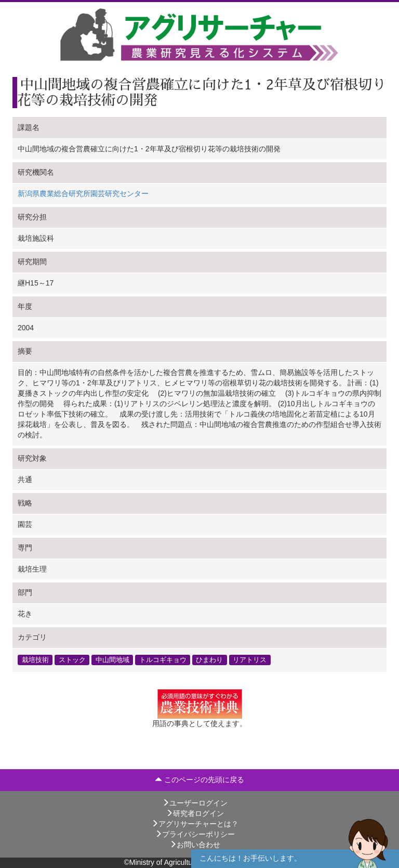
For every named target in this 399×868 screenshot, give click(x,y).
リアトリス (250, 660)
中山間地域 (112, 660)
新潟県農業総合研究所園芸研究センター (83, 193)
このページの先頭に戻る (199, 780)
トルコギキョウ (163, 660)
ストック (72, 660)
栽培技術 (35, 660)
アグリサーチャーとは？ (195, 824)
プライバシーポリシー (195, 834)
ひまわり (209, 660)
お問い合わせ (195, 845)
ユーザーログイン (195, 803)
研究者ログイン (195, 813)
